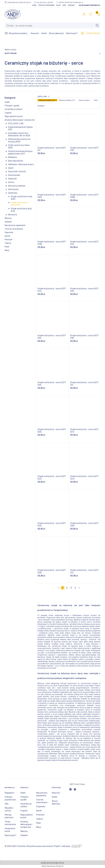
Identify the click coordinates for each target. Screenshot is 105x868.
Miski (7, 247)
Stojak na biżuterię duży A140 (21, 210)
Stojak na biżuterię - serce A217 (20, 204)
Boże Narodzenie (16, 161)
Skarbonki (12, 179)
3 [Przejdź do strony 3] (71, 588)
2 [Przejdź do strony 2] (67, 588)
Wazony (8, 218)
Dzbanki (8, 222)
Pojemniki (9, 232)
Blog (59, 5)
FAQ (6, 804)
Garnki (7, 236)
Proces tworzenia (47, 5)
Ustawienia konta (10, 830)
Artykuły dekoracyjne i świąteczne (20, 120)
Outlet (55, 797)
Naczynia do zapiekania (15, 225)
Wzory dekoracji (56, 802)
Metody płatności (9, 816)
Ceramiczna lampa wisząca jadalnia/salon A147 (20, 152)
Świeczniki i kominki (17, 171)
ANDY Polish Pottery (77, 784)
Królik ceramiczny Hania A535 (19, 146)
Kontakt (71, 5)
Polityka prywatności (10, 798)
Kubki (7, 102)
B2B (64, 5)
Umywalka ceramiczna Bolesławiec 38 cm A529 (19, 134)
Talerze (8, 243)
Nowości (56, 793)
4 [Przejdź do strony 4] (75, 588)
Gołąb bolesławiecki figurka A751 (20, 128)
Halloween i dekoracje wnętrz (21, 164)
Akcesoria (13, 214)
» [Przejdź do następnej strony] (79, 588)
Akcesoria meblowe (17, 186)
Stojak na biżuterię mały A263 (22, 198)
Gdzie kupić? (10, 835)
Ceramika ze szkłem (14, 109)
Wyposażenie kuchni (14, 116)
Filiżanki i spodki (12, 106)
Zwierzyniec (13, 189)
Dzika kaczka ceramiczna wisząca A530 (19, 140)
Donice (11, 182)
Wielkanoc (13, 157)
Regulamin (9, 793)
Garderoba (13, 193)
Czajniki (8, 113)
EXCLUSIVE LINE (16, 123)
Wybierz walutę (10, 50)
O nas (34, 5)
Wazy (7, 250)
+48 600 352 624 (93, 33)
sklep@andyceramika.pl (90, 5)
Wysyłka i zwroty (9, 809)
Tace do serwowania (14, 229)
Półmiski (9, 239)
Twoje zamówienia (10, 823)
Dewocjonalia (14, 175)
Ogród (11, 168)
